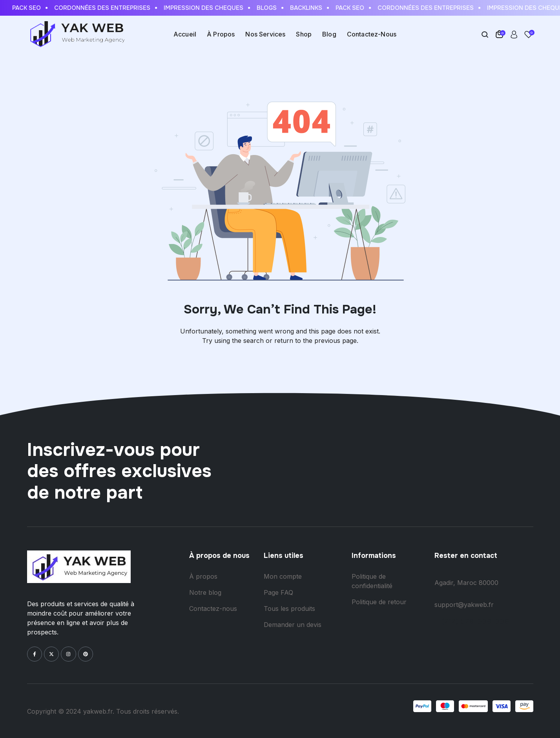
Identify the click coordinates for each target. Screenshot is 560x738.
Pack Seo (33, 8)
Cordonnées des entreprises (109, 8)
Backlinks (313, 8)
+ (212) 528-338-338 (472, 621)
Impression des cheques (210, 8)
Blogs (273, 8)
